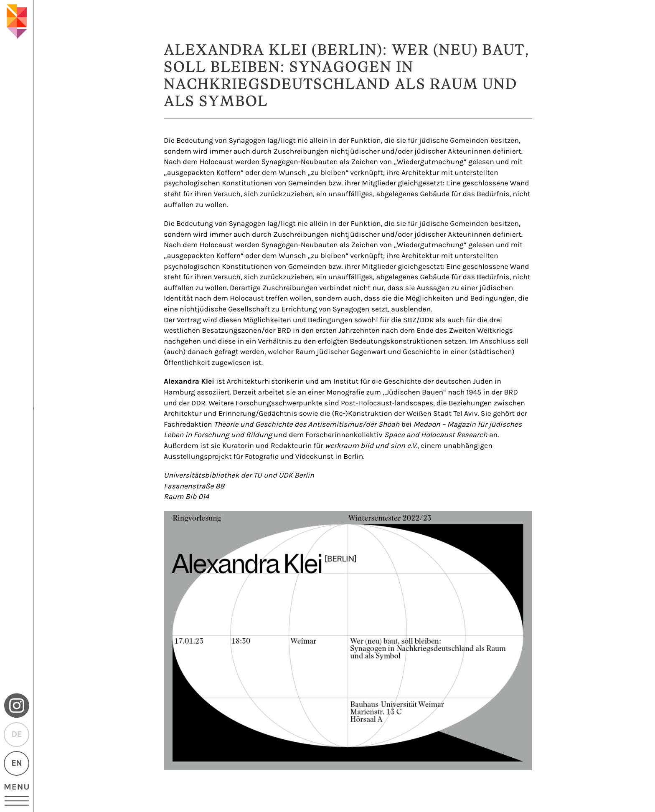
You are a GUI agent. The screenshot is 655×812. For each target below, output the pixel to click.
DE (16, 735)
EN (17, 763)
